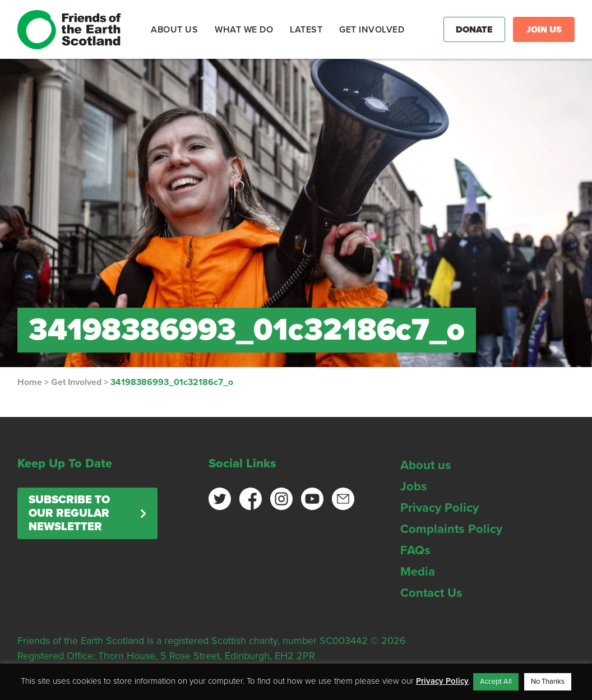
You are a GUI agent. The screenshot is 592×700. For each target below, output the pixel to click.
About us (426, 465)
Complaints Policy (451, 529)
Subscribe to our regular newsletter (69, 513)
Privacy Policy (440, 508)
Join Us (544, 30)
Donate (474, 30)
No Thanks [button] (548, 682)
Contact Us (431, 593)
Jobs (414, 486)
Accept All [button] (496, 682)
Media (418, 572)
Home (30, 382)
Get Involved (76, 382)
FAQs (415, 550)
